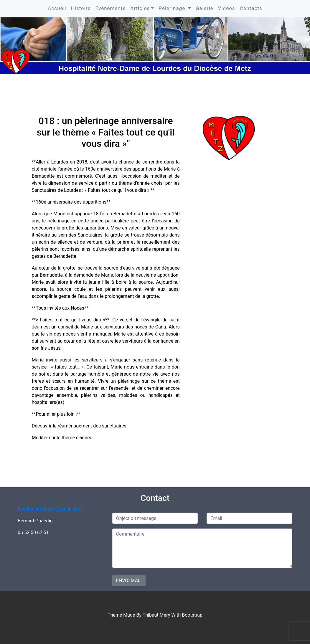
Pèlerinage (173, 8)
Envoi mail (129, 581)
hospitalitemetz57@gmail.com (50, 509)
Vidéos (227, 8)
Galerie (205, 8)
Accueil (57, 8)
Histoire (81, 8)
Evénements (111, 8)
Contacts (251, 8)
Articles (140, 8)
